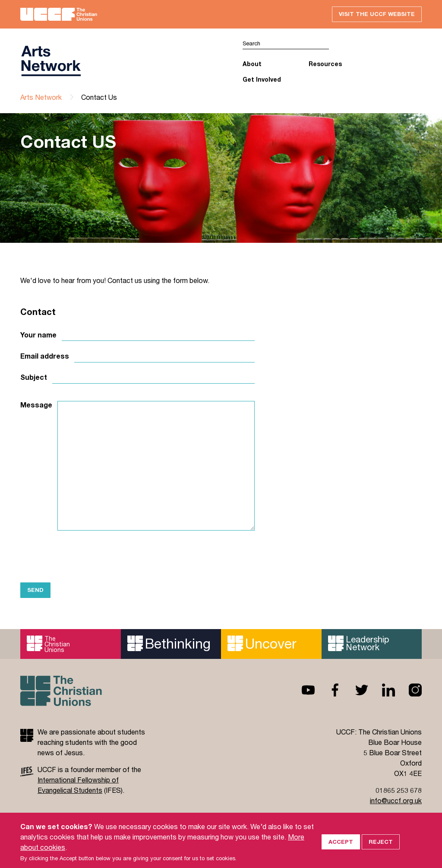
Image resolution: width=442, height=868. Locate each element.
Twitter (355, 690)
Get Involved (262, 79)
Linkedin (382, 690)
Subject (34, 377)
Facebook (328, 690)
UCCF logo (51, 61)
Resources (325, 64)
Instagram (408, 690)
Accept (341, 851)
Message (36, 405)
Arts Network (41, 97)
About (252, 64)
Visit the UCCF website (377, 14)
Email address (45, 356)
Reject (381, 851)
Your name (38, 335)
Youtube (301, 690)
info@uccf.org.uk (396, 800)
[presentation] (86, 556)
